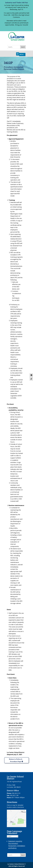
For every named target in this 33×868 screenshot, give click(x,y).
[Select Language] (13, 836)
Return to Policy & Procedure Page (16, 760)
